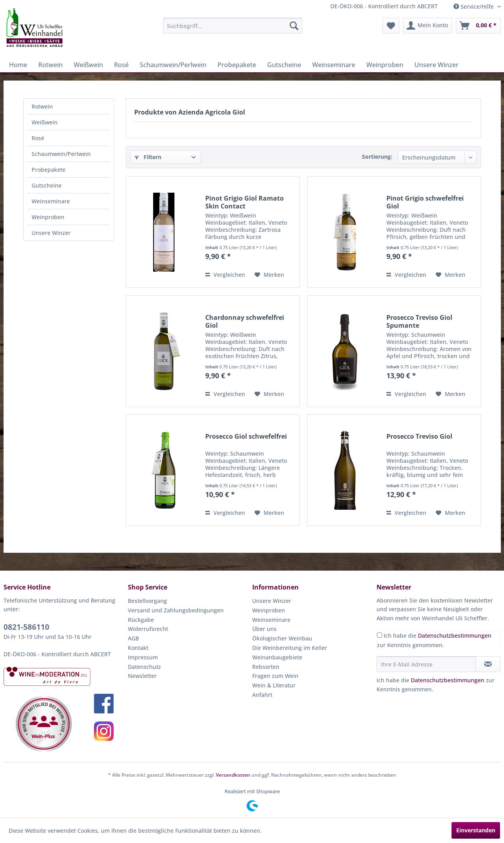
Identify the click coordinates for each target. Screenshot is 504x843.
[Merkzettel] (391, 26)
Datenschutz (144, 667)
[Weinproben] (385, 65)
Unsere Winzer (51, 233)
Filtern (148, 157)
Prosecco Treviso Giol (419, 437)
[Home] (18, 65)
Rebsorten (266, 667)
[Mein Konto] (428, 26)
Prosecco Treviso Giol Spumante (419, 321)
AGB (133, 638)
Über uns (264, 629)
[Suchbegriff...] (233, 26)
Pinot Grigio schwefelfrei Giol (425, 202)
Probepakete (49, 170)
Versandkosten (233, 775)
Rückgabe (141, 620)
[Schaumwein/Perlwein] (173, 65)
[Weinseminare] (334, 65)
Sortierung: (377, 157)
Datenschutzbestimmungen (455, 636)
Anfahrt (262, 695)
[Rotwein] (51, 65)
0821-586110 (26, 627)
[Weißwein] (88, 65)
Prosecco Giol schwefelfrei (246, 437)
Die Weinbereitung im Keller (290, 648)
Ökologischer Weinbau (282, 638)
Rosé (38, 138)
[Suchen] (294, 26)
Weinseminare (51, 201)
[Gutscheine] (284, 65)
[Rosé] (121, 65)
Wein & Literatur (274, 685)
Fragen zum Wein (275, 676)
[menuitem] (233, 26)
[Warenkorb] (478, 26)
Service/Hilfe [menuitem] (474, 7)
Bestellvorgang (147, 601)
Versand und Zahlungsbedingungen (176, 610)
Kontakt (138, 648)
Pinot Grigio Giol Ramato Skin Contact (245, 202)
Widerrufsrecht (148, 629)
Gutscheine (47, 185)
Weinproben (48, 217)
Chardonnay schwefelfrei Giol (245, 321)
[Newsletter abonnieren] (488, 664)
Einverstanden (476, 830)
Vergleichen (225, 275)
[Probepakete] (237, 65)
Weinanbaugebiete (277, 657)
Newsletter (142, 676)
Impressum (143, 657)
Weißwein (45, 122)
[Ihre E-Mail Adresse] (426, 664)
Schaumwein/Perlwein (61, 154)
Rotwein (42, 106)
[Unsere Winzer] (437, 65)
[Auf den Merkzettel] (269, 275)
